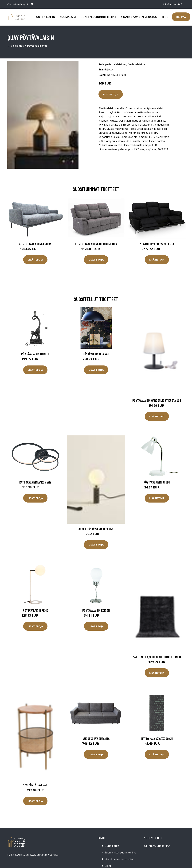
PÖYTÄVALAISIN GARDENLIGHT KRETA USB (157, 400)
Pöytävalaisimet (37, 46)
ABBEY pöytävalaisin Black (96, 529)
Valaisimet (17, 46)
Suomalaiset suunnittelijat (120, 853)
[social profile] (32, 4)
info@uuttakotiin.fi (173, 4)
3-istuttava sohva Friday (35, 244)
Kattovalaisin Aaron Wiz (35, 482)
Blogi (165, 17)
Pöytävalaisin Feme (35, 610)
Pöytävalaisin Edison (96, 610)
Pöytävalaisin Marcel (35, 354)
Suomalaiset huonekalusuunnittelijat (88, 17)
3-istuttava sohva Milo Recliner (96, 244)
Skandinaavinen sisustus (139, 17)
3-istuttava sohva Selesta (157, 244)
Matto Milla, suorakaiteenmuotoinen (157, 657)
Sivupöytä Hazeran (35, 785)
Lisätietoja (111, 94)
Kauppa (181, 17)
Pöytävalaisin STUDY (157, 482)
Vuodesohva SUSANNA (96, 739)
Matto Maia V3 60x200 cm (157, 739)
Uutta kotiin (46, 17)
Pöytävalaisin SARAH (96, 354)
